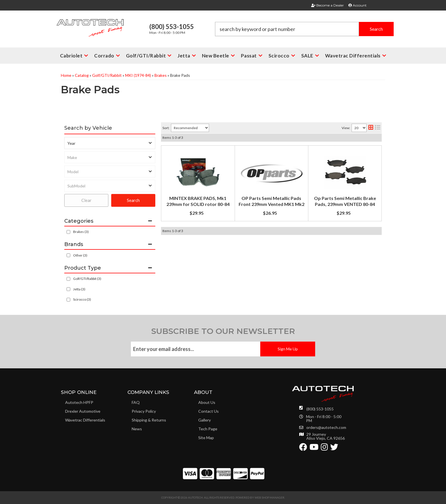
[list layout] (378, 128)
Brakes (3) (81, 232)
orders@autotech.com (326, 427)
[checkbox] (68, 255)
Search (133, 200)
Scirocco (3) (82, 299)
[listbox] (110, 143)
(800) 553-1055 (320, 409)
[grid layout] (371, 128)
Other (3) (80, 255)
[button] (304, 29)
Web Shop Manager (270, 497)
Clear (86, 200)
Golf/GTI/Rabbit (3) (87, 279)
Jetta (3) (79, 289)
